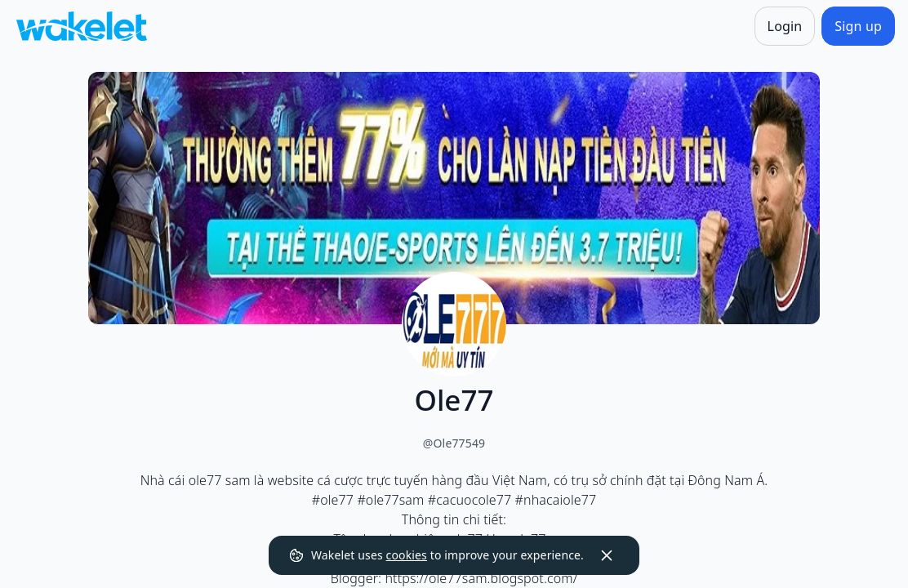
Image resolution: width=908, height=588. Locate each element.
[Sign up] (858, 26)
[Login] (785, 26)
